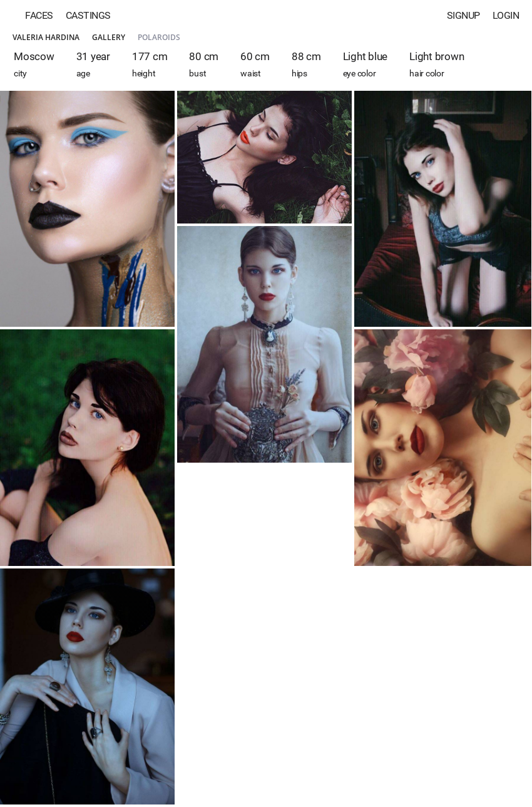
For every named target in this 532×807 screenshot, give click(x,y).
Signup (463, 15)
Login (506, 15)
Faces (39, 15)
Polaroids (159, 37)
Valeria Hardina (46, 37)
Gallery (109, 37)
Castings (88, 15)
